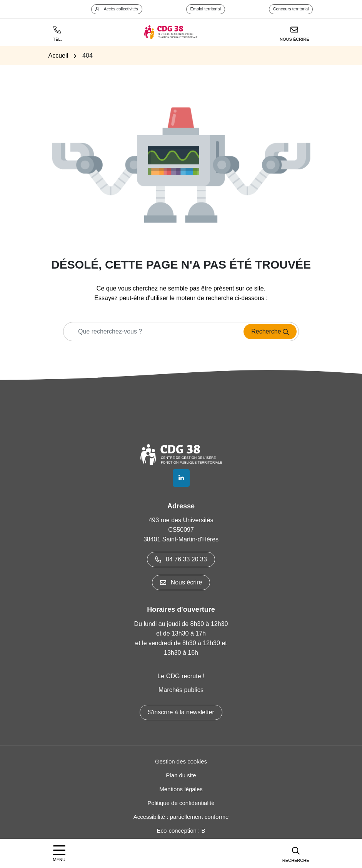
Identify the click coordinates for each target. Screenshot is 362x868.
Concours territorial (291, 9)
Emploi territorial (206, 9)
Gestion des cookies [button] (181, 761)
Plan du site (181, 775)
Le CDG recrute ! (181, 676)
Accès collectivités (117, 9)
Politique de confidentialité (181, 803)
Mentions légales (181, 789)
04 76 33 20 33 (181, 559)
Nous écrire (181, 582)
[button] (296, 853)
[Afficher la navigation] (59, 854)
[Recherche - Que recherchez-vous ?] (151, 332)
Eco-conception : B (181, 831)
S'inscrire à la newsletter (181, 712)
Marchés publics (181, 690)
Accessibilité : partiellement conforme (181, 817)
